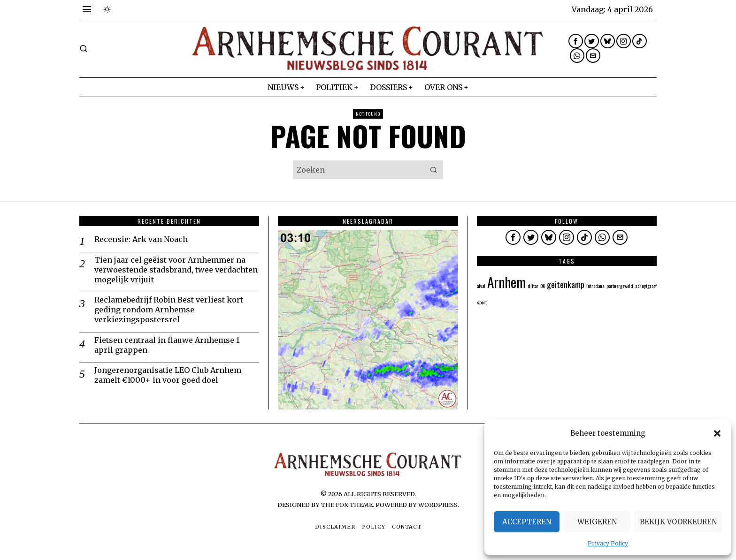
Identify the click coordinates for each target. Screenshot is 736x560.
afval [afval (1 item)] (481, 286)
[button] (717, 433)
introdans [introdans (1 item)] (595, 286)
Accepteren (527, 522)
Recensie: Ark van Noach (141, 239)
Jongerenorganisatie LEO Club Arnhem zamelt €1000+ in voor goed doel (168, 375)
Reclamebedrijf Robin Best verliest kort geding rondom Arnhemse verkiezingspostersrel (169, 310)
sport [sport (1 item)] (482, 302)
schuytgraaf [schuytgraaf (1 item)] (646, 286)
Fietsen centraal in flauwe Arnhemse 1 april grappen (167, 345)
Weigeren (597, 522)
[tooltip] (576, 41)
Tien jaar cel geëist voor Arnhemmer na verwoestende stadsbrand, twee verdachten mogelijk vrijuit (176, 270)
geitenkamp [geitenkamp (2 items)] (566, 284)
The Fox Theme (347, 505)
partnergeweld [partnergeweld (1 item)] (620, 286)
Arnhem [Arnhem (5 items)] (506, 282)
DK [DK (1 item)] (543, 286)
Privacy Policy (608, 543)
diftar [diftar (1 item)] (533, 286)
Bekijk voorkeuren (678, 522)
